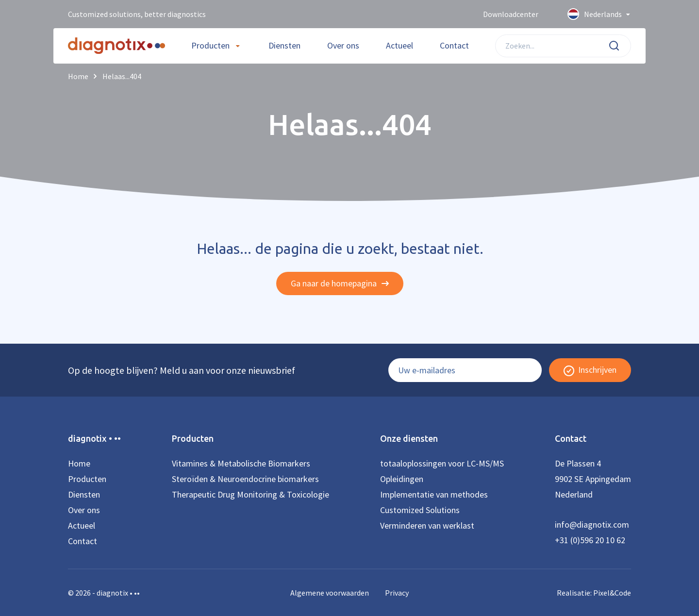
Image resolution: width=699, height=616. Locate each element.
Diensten (284, 45)
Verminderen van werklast (427, 525)
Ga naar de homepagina (340, 283)
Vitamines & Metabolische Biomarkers (241, 463)
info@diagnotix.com (592, 524)
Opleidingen (402, 479)
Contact (454, 45)
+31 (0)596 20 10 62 (590, 540)
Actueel (399, 45)
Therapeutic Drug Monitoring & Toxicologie (250, 494)
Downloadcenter (511, 14)
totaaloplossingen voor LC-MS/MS (442, 463)
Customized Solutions (420, 510)
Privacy (397, 593)
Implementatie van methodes (434, 494)
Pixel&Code (612, 593)
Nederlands (599, 15)
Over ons (343, 45)
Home (79, 463)
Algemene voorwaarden (330, 593)
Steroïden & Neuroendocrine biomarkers (245, 479)
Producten (210, 45)
